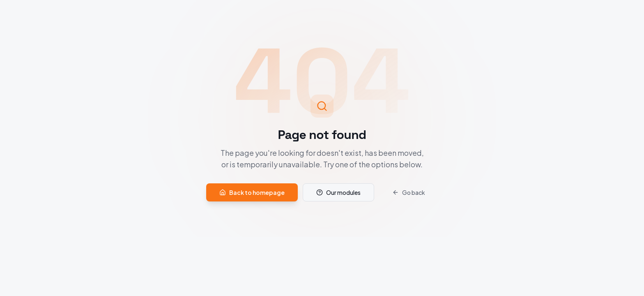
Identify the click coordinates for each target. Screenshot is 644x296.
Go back (409, 192)
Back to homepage (252, 192)
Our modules (338, 192)
